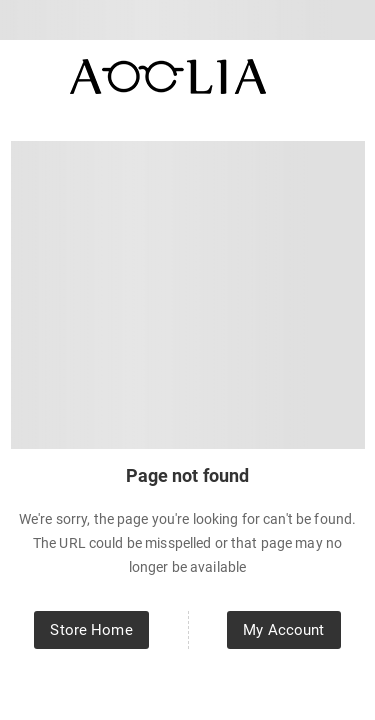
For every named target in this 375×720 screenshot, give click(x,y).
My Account (283, 630)
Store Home (91, 630)
